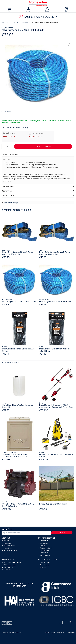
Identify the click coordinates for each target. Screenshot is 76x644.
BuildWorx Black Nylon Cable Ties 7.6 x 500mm (19, 350)
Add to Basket (43, 146)
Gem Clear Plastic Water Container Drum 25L (18, 406)
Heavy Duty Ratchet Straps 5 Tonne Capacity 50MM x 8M (18, 253)
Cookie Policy (44, 553)
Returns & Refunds (45, 548)
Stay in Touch (7, 529)
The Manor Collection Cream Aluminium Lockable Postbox (15, 456)
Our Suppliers (7, 543)
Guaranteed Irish (8, 546)
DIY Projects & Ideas (9, 565)
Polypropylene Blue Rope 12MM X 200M (19, 302)
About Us (6, 541)
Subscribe (62, 533)
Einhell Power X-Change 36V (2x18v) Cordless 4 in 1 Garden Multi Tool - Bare (56, 406)
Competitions (7, 567)
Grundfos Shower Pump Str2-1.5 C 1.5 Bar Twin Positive (18, 505)
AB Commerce (70, 633)
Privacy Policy (44, 550)
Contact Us (43, 543)
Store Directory (44, 565)
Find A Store (43, 541)
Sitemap (42, 567)
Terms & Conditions (9, 550)
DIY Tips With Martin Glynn (11, 562)
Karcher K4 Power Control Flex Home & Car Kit (56, 456)
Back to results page (11, 203)
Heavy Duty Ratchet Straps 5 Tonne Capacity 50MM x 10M (55, 253)
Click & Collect (38, 134)
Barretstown (7, 548)
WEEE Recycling (44, 555)
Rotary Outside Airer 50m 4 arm (53, 504)
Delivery (42, 546)
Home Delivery (9, 133)
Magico (53, 633)
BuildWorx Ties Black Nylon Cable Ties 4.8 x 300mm (55, 350)
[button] (69, 44)
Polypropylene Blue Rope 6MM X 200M (56, 302)
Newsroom (6, 570)
